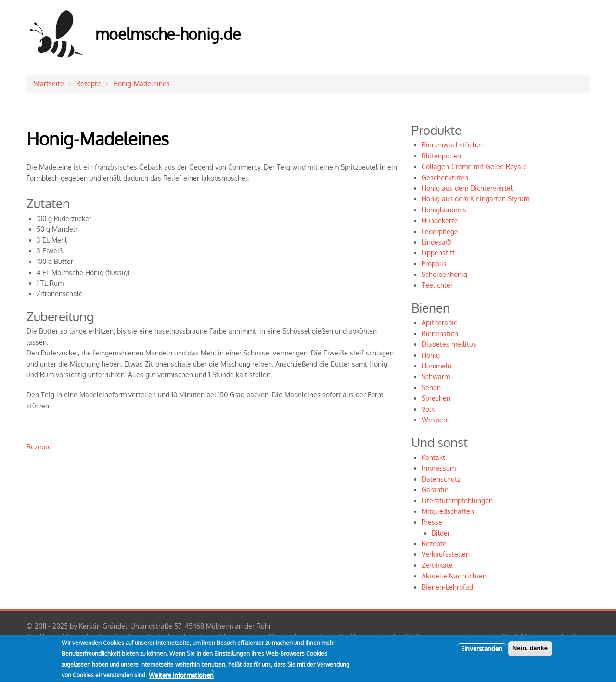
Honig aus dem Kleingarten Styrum (475, 199)
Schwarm (436, 376)
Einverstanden (482, 652)
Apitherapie (440, 322)
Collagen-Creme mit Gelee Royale (474, 166)
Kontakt (433, 457)
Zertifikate (437, 565)
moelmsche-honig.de (168, 34)
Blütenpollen (441, 156)
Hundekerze (440, 220)
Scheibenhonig (444, 274)
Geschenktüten (445, 177)
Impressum (439, 468)
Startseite (49, 84)
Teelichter (437, 285)
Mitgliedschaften (448, 511)
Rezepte (89, 84)
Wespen (434, 420)
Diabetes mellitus (449, 344)
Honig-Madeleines (141, 84)
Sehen (431, 387)
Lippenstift (438, 253)
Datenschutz (441, 479)
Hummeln (436, 366)
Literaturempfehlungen (457, 501)
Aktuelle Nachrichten (454, 576)
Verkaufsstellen (446, 554)
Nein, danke (530, 652)
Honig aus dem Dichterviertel (467, 188)
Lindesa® (436, 242)
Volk (428, 409)
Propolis (434, 264)
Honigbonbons (444, 210)
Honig (431, 355)
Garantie (435, 490)
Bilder (441, 533)
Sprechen (436, 398)
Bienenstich (440, 334)
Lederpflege (440, 231)
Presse (432, 522)
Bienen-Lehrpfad (447, 587)
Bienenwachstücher (452, 145)
